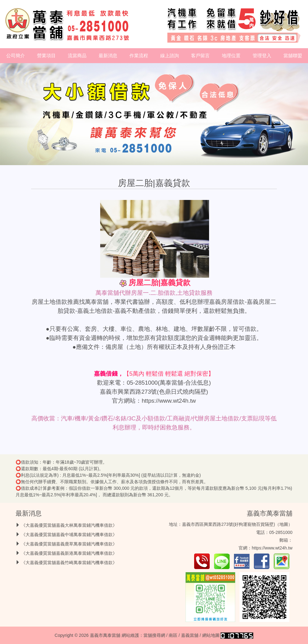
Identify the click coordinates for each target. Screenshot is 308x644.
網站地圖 (211, 635)
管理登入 (262, 56)
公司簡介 (16, 56)
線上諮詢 (170, 56)
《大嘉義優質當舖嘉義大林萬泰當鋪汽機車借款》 (69, 525)
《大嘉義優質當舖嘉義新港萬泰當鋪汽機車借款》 (69, 553)
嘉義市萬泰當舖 (270, 513)
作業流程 (139, 56)
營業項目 (46, 56)
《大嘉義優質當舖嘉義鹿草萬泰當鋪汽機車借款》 (69, 544)
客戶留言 (200, 56)
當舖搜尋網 (154, 635)
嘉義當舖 (190, 635)
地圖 (284, 524)
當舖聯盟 (293, 56)
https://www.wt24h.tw (169, 401)
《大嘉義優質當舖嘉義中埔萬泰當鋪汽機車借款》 (69, 535)
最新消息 (108, 56)
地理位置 (231, 56)
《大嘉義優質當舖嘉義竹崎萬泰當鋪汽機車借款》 (69, 563)
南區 (173, 635)
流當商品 (77, 56)
